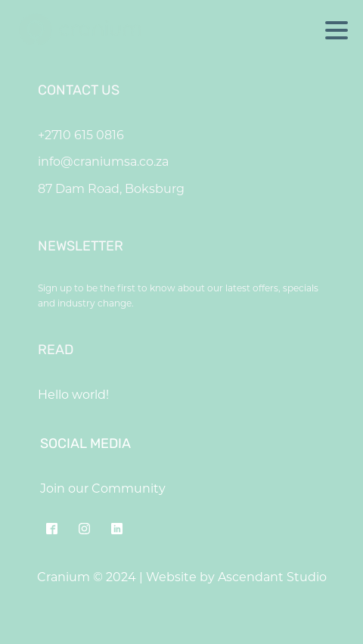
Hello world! (73, 395)
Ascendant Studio (272, 577)
